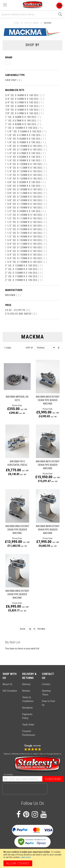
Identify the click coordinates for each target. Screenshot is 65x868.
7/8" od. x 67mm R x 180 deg (24, 113)
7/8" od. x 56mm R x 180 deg (24, 110)
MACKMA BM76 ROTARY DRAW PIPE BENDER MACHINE (48, 465)
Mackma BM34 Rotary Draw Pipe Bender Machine (48, 400)
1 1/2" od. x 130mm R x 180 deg (26, 226)
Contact (46, 684)
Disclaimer (27, 708)
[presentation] (25, 789)
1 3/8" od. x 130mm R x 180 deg (26, 200)
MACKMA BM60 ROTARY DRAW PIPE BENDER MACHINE (17, 530)
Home (17, 23)
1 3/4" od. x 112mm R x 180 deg (26, 244)
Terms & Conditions (28, 699)
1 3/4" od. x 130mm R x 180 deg (26, 251)
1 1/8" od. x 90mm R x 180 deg (25, 142)
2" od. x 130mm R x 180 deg (24, 269)
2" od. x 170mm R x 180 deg (24, 276)
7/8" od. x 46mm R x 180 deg (24, 106)
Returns (26, 691)
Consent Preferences (29, 733)
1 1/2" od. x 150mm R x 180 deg (26, 229)
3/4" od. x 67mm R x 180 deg (24, 103)
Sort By (29, 348)
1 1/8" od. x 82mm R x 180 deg (25, 139)
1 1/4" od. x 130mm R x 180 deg (26, 175)
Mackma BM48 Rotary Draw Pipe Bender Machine (48, 530)
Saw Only (14, 80)
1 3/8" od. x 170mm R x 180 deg (26, 204)
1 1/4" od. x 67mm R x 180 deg (25, 153)
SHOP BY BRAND (32, 23)
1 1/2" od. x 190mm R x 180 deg (26, 237)
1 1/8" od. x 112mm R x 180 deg (26, 150)
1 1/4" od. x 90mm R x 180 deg (25, 160)
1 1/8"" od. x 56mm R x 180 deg (26, 131)
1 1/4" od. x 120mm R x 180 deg (26, 171)
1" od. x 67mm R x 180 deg (23, 121)
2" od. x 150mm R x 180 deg (24, 273)
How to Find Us (48, 703)
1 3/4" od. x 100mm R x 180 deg (26, 240)
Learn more (26, 857)
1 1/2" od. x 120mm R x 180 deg (26, 222)
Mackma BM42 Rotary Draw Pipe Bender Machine (17, 594)
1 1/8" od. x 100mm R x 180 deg (26, 146)
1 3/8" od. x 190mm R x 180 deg (26, 208)
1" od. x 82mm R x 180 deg (23, 124)
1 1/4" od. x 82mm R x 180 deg (25, 157)
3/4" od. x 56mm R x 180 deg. (25, 99)
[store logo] (33, 5)
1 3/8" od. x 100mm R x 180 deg (26, 189)
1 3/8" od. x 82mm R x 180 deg (25, 182)
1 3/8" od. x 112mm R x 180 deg (26, 193)
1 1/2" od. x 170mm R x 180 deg (26, 233)
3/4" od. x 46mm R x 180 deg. (25, 95)
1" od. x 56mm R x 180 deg (23, 117)
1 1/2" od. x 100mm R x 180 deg (26, 215)
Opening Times (46, 693)
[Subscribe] (53, 779)
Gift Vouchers (10, 691)
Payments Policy (27, 716)
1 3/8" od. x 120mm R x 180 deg (26, 197)
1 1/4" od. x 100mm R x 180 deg (26, 164)
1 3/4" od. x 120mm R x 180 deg (26, 247)
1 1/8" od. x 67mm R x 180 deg (25, 135)
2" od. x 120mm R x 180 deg (24, 266)
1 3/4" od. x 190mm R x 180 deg (26, 262)
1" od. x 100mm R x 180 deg (24, 128)
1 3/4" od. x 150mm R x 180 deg (26, 255)
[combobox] (32, 14)
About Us (7, 684)
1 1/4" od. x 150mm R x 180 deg (26, 179)
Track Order (28, 725)
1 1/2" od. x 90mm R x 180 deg (25, 211)
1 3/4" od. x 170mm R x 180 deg (26, 258)
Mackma (13, 295)
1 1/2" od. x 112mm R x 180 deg (26, 218)
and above (21, 314)
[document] (32, 858)
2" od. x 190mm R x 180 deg (24, 280)
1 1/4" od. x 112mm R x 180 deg (26, 168)
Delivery (26, 684)
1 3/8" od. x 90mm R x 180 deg (25, 186)
